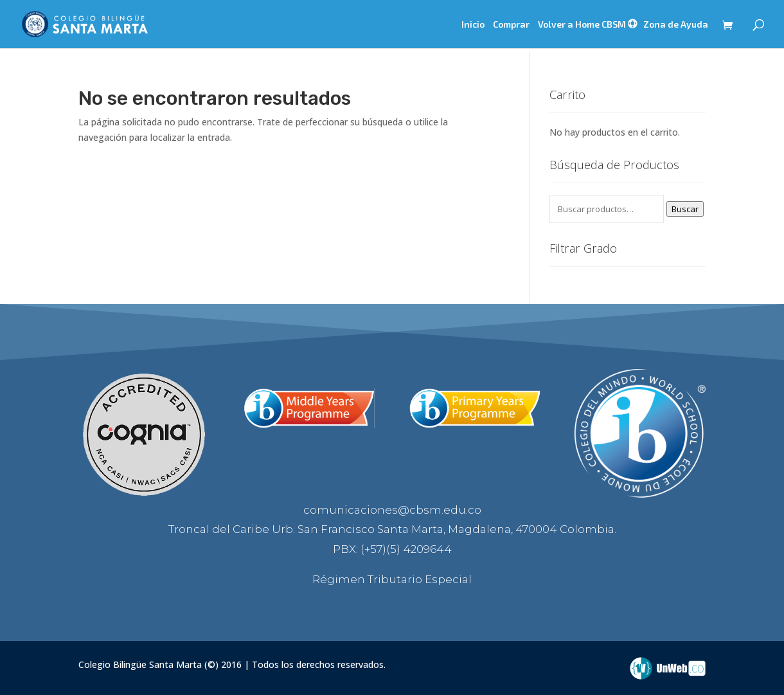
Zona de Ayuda (676, 24)
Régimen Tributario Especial (392, 579)
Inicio (473, 25)
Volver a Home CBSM (582, 25)
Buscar (685, 209)
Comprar (511, 25)
